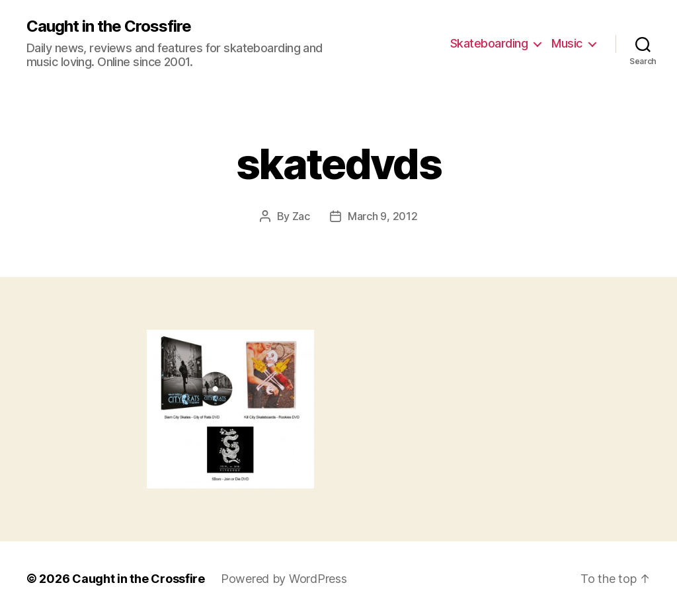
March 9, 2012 (383, 216)
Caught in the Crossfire (109, 26)
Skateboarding (489, 43)
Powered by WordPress (284, 579)
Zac (301, 216)
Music (567, 43)
